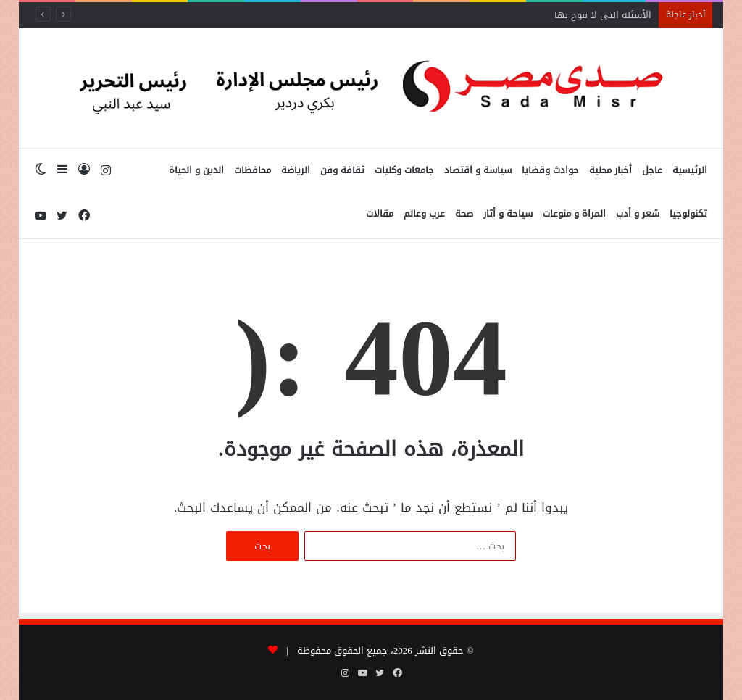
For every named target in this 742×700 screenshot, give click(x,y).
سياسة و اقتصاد (478, 170)
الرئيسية (690, 170)
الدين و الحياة (196, 170)
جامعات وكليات (404, 170)
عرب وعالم (424, 213)
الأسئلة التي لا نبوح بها (603, 15)
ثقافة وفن (342, 170)
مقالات (380, 213)
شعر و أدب (638, 213)
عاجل (652, 170)
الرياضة (296, 170)
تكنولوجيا (688, 213)
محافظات (253, 170)
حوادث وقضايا (550, 170)
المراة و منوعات (574, 213)
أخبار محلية (610, 170)
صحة (464, 213)
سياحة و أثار (508, 213)
